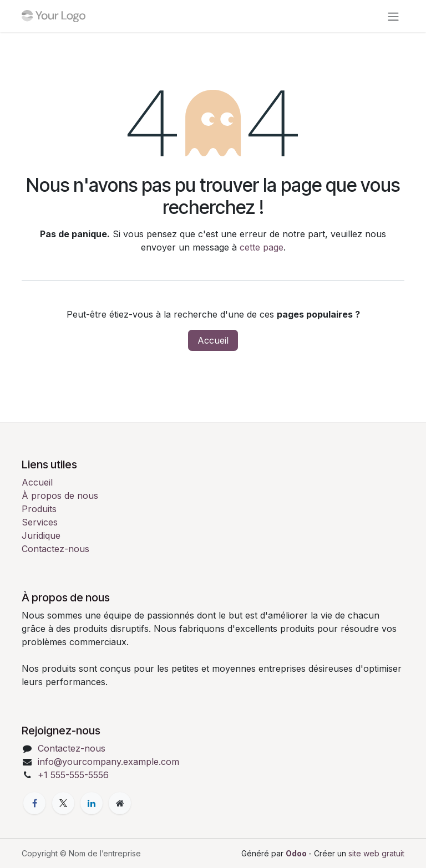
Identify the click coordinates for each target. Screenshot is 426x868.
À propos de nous (60, 496)
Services (40, 522)
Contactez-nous (55, 549)
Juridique (41, 535)
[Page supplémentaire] (120, 803)
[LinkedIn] (92, 803)
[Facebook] (34, 803)
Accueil (213, 340)
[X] (63, 803)
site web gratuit (376, 853)
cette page (262, 247)
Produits (39, 509)
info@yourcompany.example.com (108, 762)
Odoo (297, 853)
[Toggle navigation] (393, 16)
